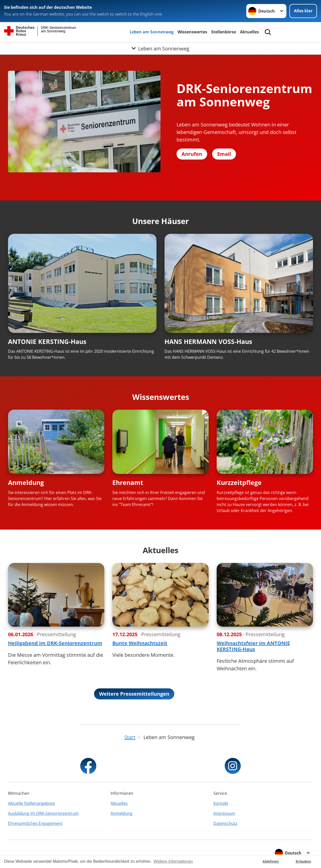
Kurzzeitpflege (239, 482)
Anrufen (192, 154)
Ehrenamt (128, 482)
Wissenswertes (192, 32)
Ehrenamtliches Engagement (35, 823)
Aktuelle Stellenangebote (31, 803)
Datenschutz (225, 823)
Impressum (224, 813)
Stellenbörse (224, 32)
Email (224, 154)
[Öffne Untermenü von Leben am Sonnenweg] (160, 48)
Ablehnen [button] (271, 861)
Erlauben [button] (303, 861)
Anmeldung (26, 482)
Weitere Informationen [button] (173, 861)
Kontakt (221, 803)
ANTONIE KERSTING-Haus (47, 341)
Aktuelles (249, 32)
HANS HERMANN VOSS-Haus (208, 341)
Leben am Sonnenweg (152, 32)
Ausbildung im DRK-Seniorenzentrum (43, 813)
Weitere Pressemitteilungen (134, 694)
